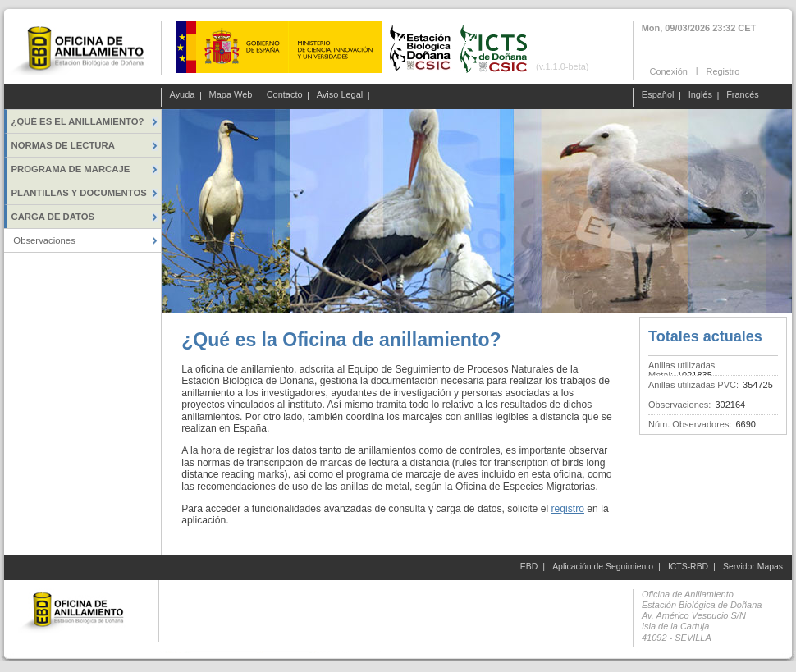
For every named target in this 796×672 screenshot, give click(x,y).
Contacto (285, 95)
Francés (743, 95)
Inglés (700, 95)
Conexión (669, 71)
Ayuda (183, 95)
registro (568, 509)
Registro (723, 71)
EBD (529, 567)
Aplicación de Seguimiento (603, 567)
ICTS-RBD (688, 567)
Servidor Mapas (753, 567)
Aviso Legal (340, 95)
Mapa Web (231, 95)
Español (658, 95)
